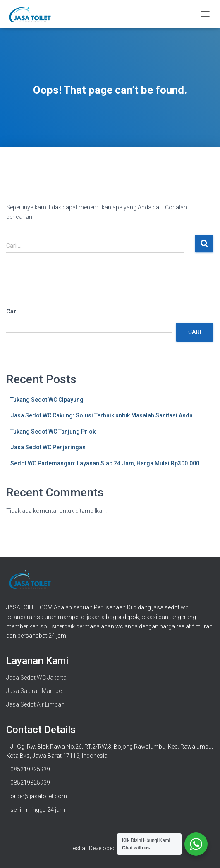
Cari (12, 311)
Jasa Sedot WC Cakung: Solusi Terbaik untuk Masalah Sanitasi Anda (102, 415)
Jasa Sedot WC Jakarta (36, 678)
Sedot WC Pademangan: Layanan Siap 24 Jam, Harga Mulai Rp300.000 (105, 463)
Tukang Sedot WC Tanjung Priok (53, 432)
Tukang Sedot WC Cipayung (47, 400)
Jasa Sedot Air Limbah (35, 704)
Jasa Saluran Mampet (35, 691)
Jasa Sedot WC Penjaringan (48, 447)
